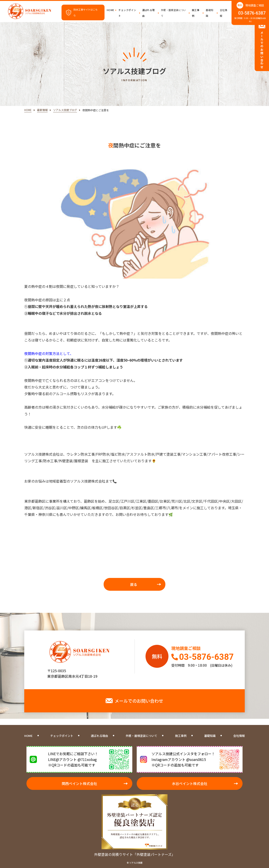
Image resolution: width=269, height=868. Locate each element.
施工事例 (196, 13)
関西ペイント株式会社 (79, 783)
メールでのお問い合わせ (139, 701)
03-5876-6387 (252, 13)
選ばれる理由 (149, 13)
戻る (134, 584)
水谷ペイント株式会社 (190, 783)
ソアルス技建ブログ (65, 110)
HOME (110, 10)
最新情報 (42, 110)
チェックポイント (127, 13)
